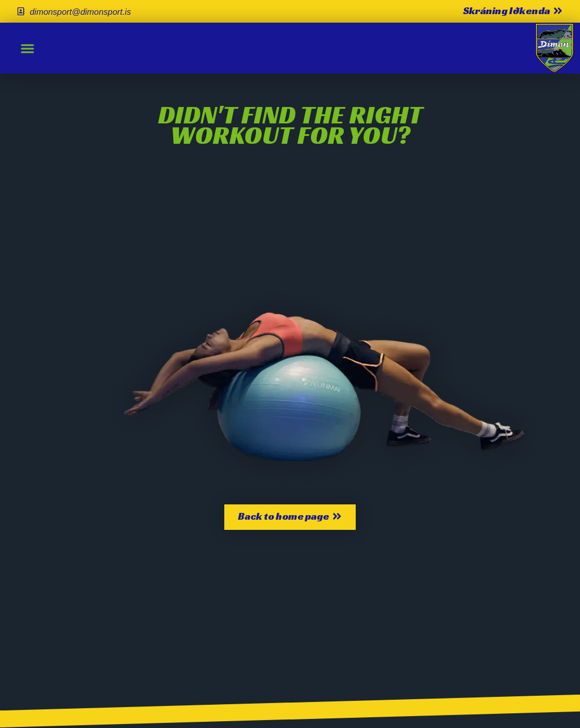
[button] (28, 48)
